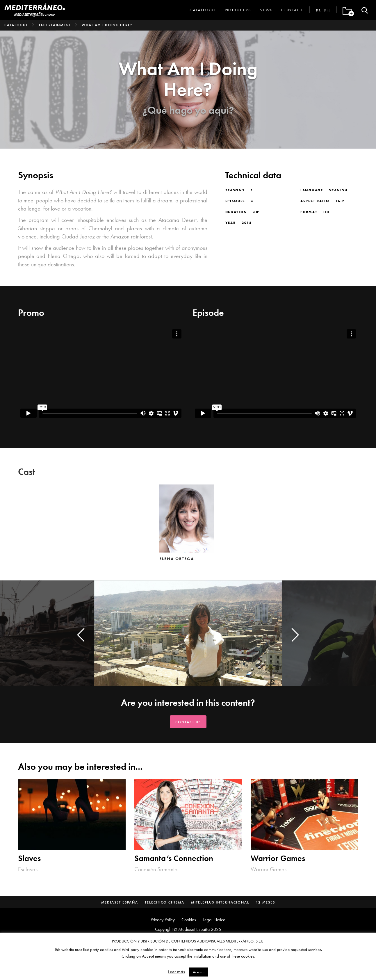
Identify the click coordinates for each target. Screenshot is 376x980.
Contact (292, 10)
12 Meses (265, 902)
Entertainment (55, 25)
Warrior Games (278, 858)
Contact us (188, 722)
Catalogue (203, 10)
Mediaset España (120, 902)
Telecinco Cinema (165, 902)
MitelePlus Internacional (220, 902)
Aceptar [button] (199, 972)
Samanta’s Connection (174, 858)
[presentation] (81, 635)
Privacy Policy (163, 920)
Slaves (29, 858)
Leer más (177, 972)
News (266, 10)
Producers (238, 10)
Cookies (189, 920)
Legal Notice (214, 920)
